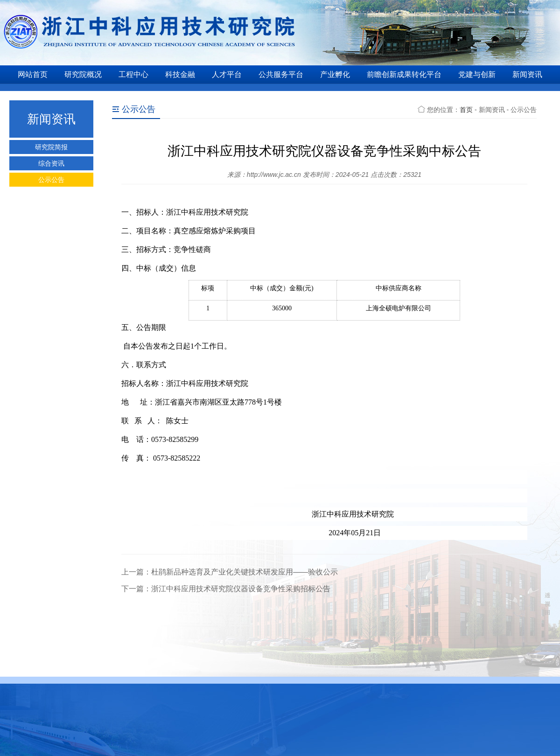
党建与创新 (477, 74)
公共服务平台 (281, 74)
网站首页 (33, 74)
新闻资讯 (527, 74)
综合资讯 (51, 163)
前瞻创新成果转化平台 (404, 74)
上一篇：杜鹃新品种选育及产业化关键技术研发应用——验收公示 (230, 572)
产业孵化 (335, 74)
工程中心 (133, 74)
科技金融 (180, 74)
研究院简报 (51, 147)
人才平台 (227, 74)
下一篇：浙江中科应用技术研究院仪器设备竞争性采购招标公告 (226, 589)
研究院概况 (83, 74)
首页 (466, 110)
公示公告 (51, 180)
